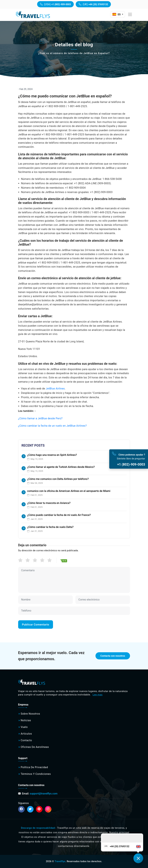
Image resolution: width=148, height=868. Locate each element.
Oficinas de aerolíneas (35, 747)
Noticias (26, 720)
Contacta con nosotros (113, 656)
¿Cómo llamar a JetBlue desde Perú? (40, 418)
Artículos (26, 734)
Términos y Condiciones (36, 774)
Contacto (26, 740)
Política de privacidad (34, 767)
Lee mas (98, 695)
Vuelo (24, 727)
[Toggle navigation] (130, 14)
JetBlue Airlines (55, 389)
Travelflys (60, 861)
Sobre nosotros (30, 714)
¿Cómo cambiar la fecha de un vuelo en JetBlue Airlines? (52, 426)
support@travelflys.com (44, 794)
